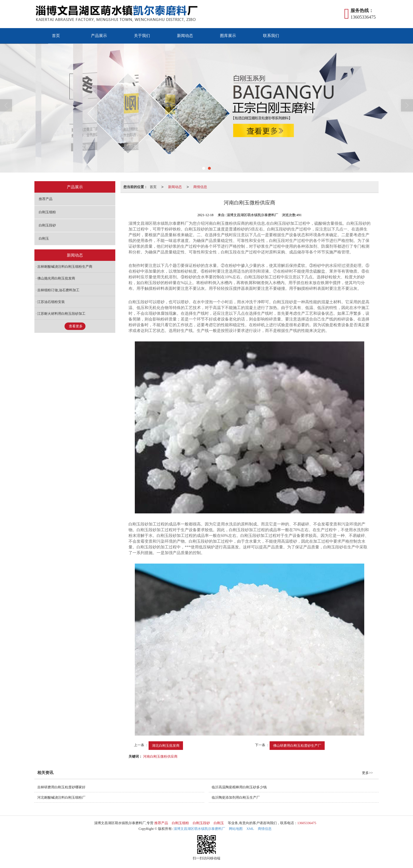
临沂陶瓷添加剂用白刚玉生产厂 (236, 797)
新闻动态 (185, 36)
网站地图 (236, 829)
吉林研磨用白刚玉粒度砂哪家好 (61, 787)
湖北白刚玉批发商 (166, 746)
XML (250, 829)
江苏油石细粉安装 (51, 302)
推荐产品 (46, 199)
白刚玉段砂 (47, 225)
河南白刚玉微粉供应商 (160, 756)
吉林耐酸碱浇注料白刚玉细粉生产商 (65, 267)
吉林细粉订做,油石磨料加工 (58, 290)
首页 (56, 36)
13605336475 (307, 823)
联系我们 (271, 36)
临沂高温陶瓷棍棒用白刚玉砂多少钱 (239, 787)
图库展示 (228, 36)
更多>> (367, 773)
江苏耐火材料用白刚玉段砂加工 (61, 314)
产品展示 (99, 36)
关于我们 (142, 36)
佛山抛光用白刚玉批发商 (56, 278)
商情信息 (200, 187)
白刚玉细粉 (47, 212)
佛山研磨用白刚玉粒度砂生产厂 (297, 746)
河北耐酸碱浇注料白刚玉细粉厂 (61, 797)
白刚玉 (44, 238)
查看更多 (76, 326)
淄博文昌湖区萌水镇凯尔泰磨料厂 (199, 829)
